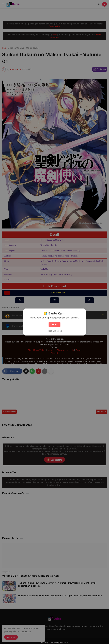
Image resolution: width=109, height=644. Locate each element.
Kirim (54, 324)
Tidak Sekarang (54, 331)
